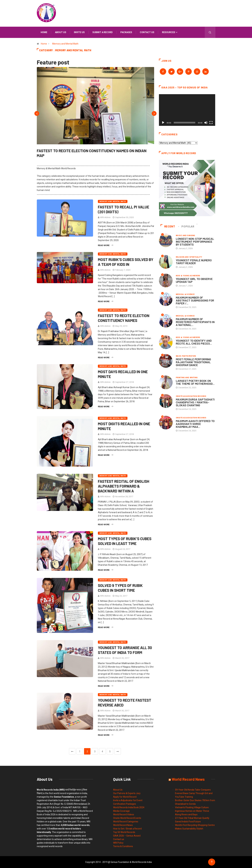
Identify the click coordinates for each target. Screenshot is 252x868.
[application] (187, 110)
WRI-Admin (105, 217)
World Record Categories (126, 822)
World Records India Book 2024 (129, 807)
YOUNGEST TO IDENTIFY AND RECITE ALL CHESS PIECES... (194, 342)
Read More (106, 245)
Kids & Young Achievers (188, 276)
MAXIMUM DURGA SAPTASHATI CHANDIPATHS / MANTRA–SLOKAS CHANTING (195, 402)
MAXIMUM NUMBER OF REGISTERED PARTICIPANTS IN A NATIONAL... (195, 322)
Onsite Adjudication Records (191, 396)
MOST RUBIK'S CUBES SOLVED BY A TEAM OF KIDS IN (126, 262)
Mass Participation (186, 356)
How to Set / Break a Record (127, 829)
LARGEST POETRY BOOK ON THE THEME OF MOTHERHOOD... (195, 382)
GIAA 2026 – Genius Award (127, 836)
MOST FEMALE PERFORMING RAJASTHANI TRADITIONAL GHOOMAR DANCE (193, 362)
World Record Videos (124, 814)
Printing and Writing (187, 378)
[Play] (163, 123)
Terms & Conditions (123, 846)
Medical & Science (185, 294)
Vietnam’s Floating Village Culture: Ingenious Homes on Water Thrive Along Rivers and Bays (192, 811)
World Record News (123, 825)
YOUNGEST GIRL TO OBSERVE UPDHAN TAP (194, 280)
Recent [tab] (168, 227)
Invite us (79, 32)
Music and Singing (185, 236)
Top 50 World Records (124, 832)
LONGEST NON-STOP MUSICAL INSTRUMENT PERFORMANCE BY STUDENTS (195, 242)
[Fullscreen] (211, 123)
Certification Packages (125, 804)
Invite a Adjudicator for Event (128, 800)
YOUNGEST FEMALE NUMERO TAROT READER (194, 262)
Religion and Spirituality (189, 257)
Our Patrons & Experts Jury (127, 793)
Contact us (147, 32)
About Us (118, 790)
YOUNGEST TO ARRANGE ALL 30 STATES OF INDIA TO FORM (125, 650)
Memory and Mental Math (65, 44)
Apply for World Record (125, 797)
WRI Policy (118, 843)
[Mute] (206, 123)
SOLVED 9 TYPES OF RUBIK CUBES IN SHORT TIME (120, 588)
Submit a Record (103, 32)
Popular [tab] (186, 227)
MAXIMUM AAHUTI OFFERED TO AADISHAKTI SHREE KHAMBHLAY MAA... (195, 424)
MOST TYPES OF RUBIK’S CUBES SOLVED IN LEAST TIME (125, 541)
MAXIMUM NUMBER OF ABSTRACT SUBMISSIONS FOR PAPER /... (195, 300)
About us (61, 32)
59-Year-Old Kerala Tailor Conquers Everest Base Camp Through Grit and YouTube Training (194, 793)
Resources (169, 32)
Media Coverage (121, 811)
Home (44, 32)
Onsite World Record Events (127, 818)
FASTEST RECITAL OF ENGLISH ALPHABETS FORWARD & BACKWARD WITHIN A (124, 486)
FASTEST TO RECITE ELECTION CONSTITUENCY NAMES (124, 318)
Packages (126, 32)
